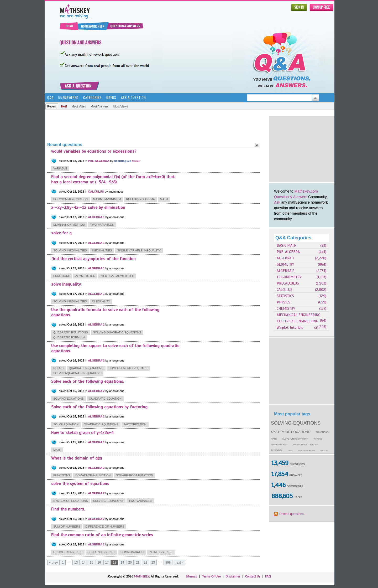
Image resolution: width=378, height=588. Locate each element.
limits (290, 450)
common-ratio (132, 552)
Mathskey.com (306, 191)
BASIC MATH (287, 246)
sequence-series (102, 552)
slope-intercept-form (295, 439)
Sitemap (191, 576)
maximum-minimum (107, 199)
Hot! (64, 106)
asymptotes (85, 276)
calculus (324, 450)
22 (145, 563)
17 (107, 563)
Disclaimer (233, 576)
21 (138, 563)
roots (58, 368)
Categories (92, 97)
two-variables (102, 225)
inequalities (102, 250)
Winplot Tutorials (290, 327)
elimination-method (69, 225)
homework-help (279, 445)
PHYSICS (283, 302)
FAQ (268, 576)
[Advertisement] (302, 149)
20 (130, 563)
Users (111, 97)
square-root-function (134, 475)
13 (76, 563)
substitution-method (306, 450)
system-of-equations (291, 432)
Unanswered (68, 97)
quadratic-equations (71, 332)
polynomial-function (70, 199)
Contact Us (253, 576)
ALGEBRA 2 (286, 271)
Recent (52, 106)
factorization (135, 424)
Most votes (79, 106)
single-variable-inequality (139, 250)
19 (122, 563)
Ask (277, 202)
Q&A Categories (293, 238)
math (274, 439)
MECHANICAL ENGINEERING (298, 315)
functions (322, 432)
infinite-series (161, 552)
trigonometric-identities (306, 445)
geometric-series (68, 552)
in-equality (101, 301)
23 (153, 563)
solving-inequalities (70, 250)
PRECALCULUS (288, 283)
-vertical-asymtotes (117, 276)
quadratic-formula (69, 337)
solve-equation (66, 424)
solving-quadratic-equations (117, 332)
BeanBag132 (123, 161)
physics (318, 439)
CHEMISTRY (286, 309)
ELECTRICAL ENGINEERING (297, 321)
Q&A (50, 97)
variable (60, 168)
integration (277, 450)
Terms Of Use (211, 576)
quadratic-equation (105, 399)
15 (91, 563)
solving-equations (296, 423)
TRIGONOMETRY (289, 277)
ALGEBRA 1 (285, 258)
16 (99, 563)
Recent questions (292, 514)
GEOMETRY (285, 264)
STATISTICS (285, 296)
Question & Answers (291, 197)
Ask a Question (133, 97)
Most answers (99, 106)
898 (168, 563)
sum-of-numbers (67, 527)
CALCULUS (285, 290)
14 (84, 563)
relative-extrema (140, 199)
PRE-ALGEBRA (288, 252)
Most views (121, 106)
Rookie (136, 161)
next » (179, 563)
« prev (53, 563)
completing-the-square (128, 368)
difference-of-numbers (105, 527)
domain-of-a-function (93, 475)
